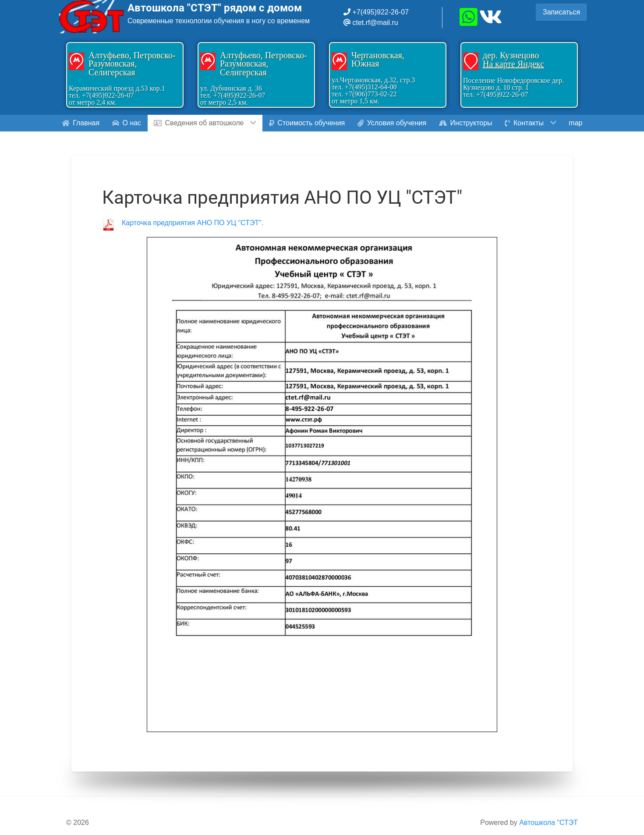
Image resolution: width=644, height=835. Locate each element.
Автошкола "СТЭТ (548, 823)
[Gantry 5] (92, 17)
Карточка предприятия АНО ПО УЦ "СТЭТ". (193, 223)
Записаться (561, 12)
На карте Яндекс (513, 64)
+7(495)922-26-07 (380, 12)
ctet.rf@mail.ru (375, 23)
